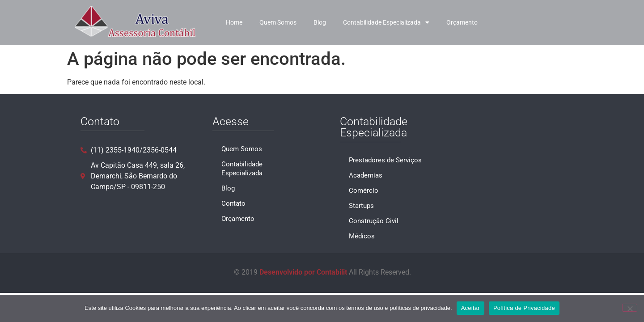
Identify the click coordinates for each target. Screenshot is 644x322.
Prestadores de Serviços (385, 160)
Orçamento (462, 22)
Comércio (364, 191)
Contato (233, 203)
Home (234, 22)
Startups (361, 206)
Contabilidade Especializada (386, 22)
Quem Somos (278, 22)
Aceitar (470, 308)
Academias (366, 175)
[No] (630, 308)
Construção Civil (374, 221)
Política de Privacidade (524, 308)
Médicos (362, 236)
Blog (320, 22)
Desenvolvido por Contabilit (303, 272)
